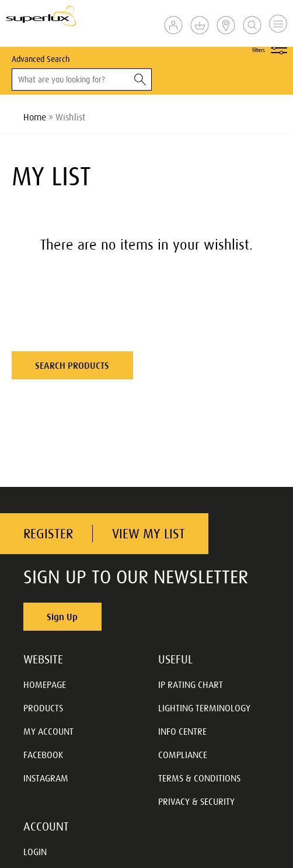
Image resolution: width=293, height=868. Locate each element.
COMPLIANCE (183, 755)
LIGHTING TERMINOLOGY (204, 708)
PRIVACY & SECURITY (196, 801)
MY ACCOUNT (48, 731)
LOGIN (35, 852)
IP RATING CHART (191, 684)
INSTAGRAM (46, 778)
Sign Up (62, 617)
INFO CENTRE (182, 731)
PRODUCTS (43, 708)
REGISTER (48, 534)
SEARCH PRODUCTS (72, 365)
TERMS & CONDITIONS (199, 778)
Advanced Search (41, 59)
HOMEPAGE (45, 684)
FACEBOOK (43, 755)
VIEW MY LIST (149, 534)
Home (35, 117)
